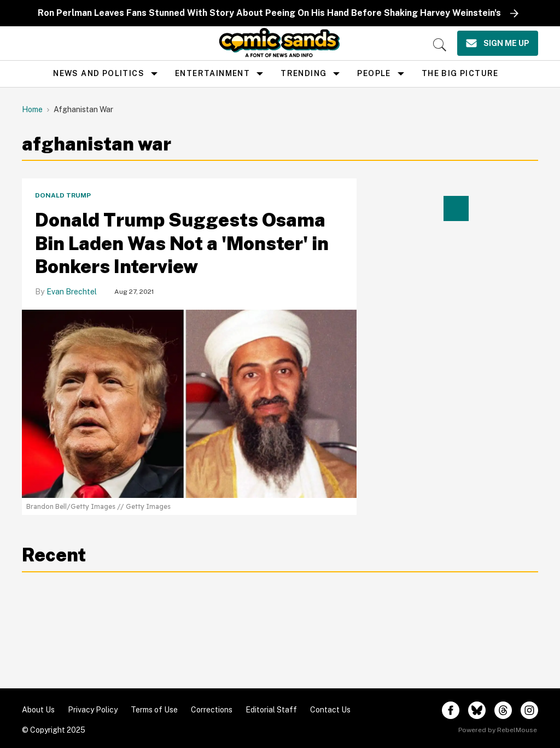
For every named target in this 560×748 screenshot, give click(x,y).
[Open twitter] (477, 710)
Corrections (212, 710)
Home (32, 109)
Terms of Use (154, 710)
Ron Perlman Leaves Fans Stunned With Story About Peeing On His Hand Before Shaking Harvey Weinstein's (269, 13)
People (374, 73)
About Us (38, 710)
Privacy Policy (93, 710)
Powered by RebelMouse (498, 730)
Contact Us (330, 710)
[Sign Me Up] (498, 43)
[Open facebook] (451, 710)
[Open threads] (503, 710)
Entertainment (212, 73)
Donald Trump (63, 195)
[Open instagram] (529, 710)
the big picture (460, 73)
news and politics (99, 73)
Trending (304, 73)
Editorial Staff (271, 710)
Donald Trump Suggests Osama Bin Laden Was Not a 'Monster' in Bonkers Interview (182, 243)
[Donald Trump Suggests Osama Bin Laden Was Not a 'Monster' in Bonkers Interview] (189, 403)
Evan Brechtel (72, 292)
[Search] (440, 45)
